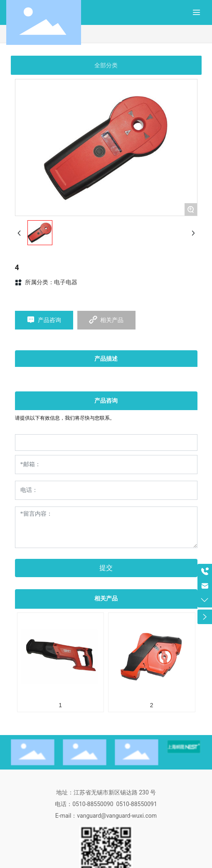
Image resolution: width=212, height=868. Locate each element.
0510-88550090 (93, 804)
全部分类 (106, 65)
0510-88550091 (136, 804)
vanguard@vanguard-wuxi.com (117, 816)
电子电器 (66, 282)
